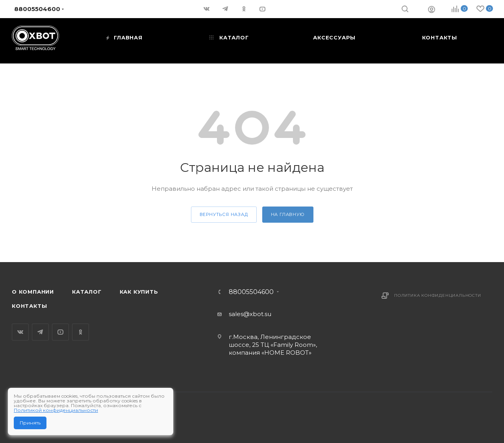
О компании (33, 292)
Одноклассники (81, 332)
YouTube (60, 332)
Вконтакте (20, 332)
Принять (30, 423)
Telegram (40, 332)
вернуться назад (224, 214)
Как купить (139, 292)
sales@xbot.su (250, 314)
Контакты (29, 306)
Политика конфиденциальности (438, 295)
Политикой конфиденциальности (56, 410)
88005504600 (251, 292)
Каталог (87, 292)
